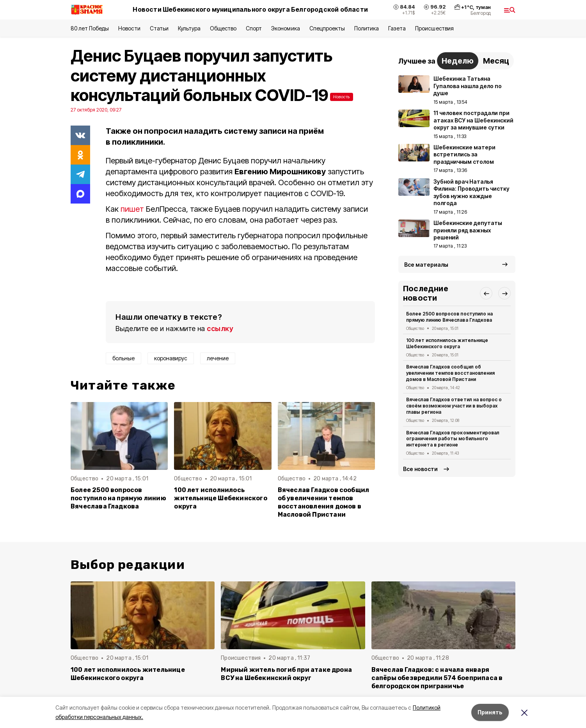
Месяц (496, 61)
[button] (486, 293)
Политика (367, 28)
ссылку (220, 329)
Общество (223, 28)
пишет (132, 209)
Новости (129, 28)
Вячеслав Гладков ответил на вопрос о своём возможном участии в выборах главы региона (454, 406)
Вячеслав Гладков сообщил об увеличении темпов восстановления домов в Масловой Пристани (324, 502)
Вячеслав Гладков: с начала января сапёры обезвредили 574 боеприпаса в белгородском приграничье (437, 678)
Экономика (285, 28)
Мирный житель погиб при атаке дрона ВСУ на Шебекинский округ (286, 674)
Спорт (254, 28)
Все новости (420, 469)
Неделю (458, 61)
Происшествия (434, 28)
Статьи (159, 28)
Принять (490, 712)
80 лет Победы (90, 28)
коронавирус (171, 358)
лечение (218, 358)
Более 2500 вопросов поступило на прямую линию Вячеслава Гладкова (118, 498)
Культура (189, 28)
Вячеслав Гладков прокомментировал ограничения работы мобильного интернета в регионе (453, 439)
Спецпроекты (327, 28)
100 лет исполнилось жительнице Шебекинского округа (220, 498)
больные (123, 358)
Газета (397, 28)
